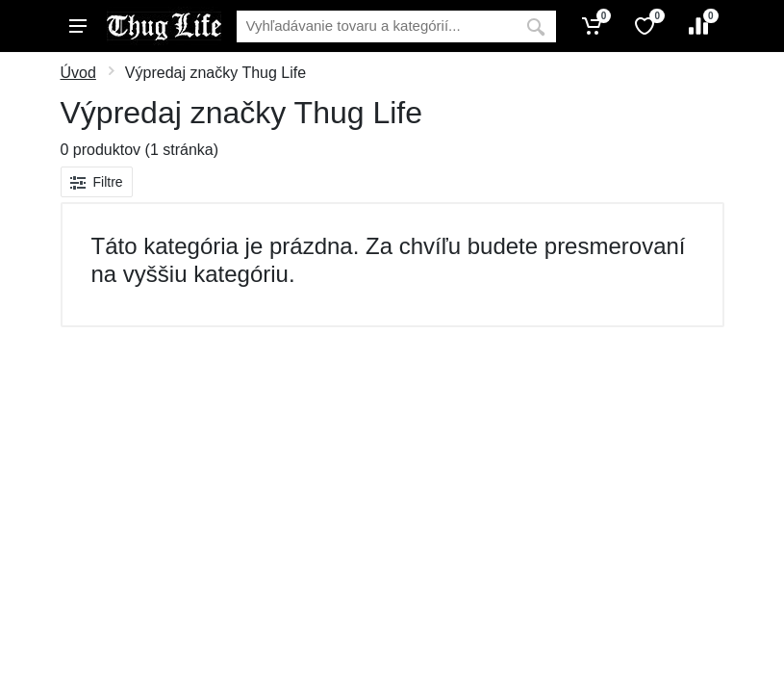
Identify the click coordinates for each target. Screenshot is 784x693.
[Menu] (78, 26)
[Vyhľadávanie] (376, 26)
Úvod (78, 73)
